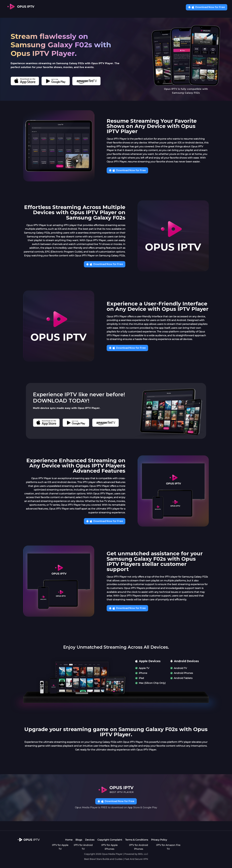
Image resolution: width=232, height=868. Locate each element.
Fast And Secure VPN (136, 859)
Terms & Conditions (137, 840)
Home (69, 840)
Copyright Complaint (110, 840)
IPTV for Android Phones (138, 847)
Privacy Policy (159, 840)
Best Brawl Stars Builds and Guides (103, 859)
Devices (90, 840)
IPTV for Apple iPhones (109, 847)
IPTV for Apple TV (60, 847)
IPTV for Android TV (83, 847)
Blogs (79, 840)
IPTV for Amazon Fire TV (168, 847)
